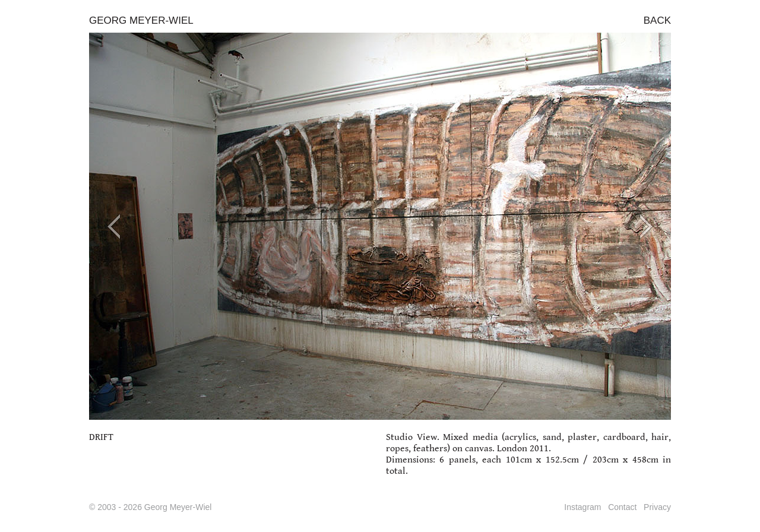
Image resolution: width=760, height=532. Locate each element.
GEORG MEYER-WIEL (141, 20)
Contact (622, 507)
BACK (657, 20)
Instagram (582, 507)
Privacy (657, 507)
